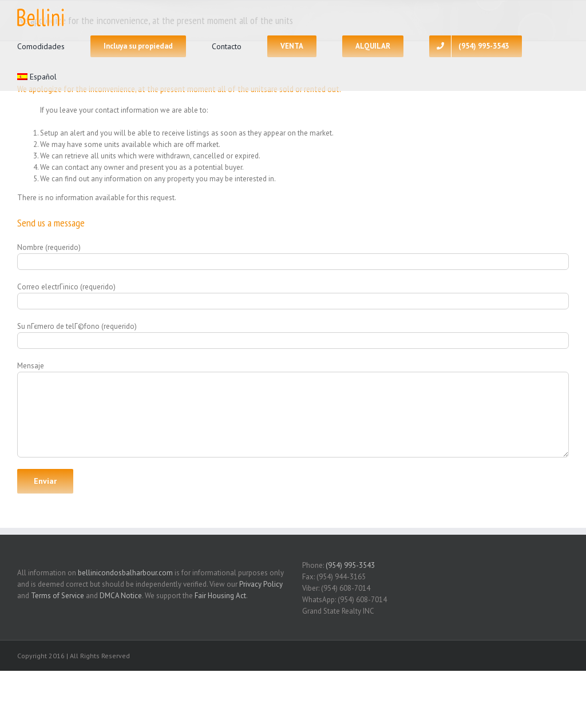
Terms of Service (58, 596)
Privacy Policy (261, 584)
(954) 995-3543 (350, 565)
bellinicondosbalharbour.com (125, 573)
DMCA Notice (121, 596)
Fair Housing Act (220, 596)
